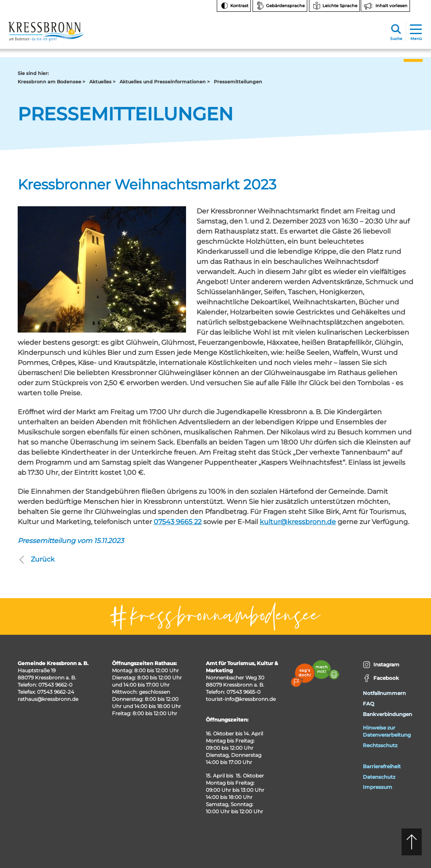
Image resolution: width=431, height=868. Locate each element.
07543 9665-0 (243, 692)
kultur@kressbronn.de (298, 522)
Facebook (381, 678)
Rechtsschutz (380, 745)
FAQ (368, 704)
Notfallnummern (384, 693)
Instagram (381, 665)
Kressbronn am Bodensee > (51, 82)
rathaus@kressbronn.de (48, 699)
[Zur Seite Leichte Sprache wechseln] (334, 6)
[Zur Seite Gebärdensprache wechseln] (280, 6)
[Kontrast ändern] (234, 6)
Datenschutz (379, 777)
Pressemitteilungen (238, 82)
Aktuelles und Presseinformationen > (165, 82)
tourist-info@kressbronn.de (241, 699)
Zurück (36, 559)
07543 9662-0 (55, 685)
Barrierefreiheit (382, 766)
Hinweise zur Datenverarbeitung (387, 731)
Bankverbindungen (387, 714)
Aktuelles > (102, 82)
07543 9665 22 (178, 522)
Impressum (378, 787)
